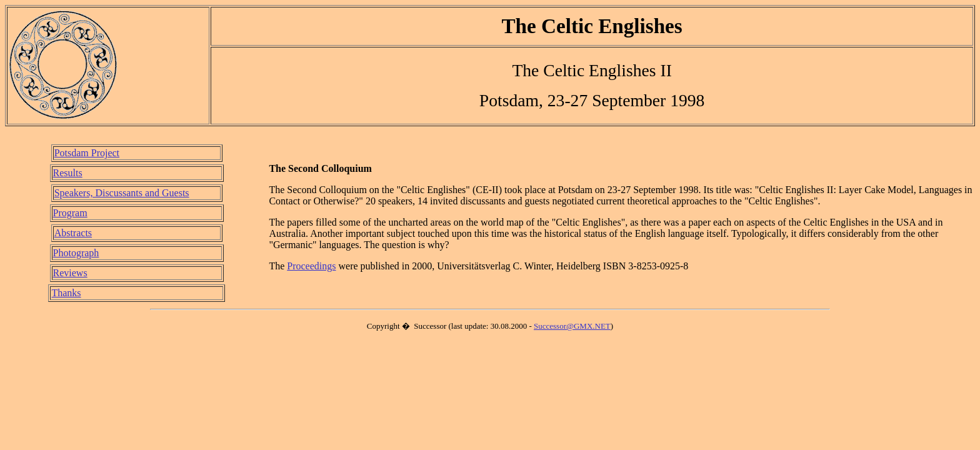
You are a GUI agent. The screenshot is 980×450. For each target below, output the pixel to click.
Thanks (66, 293)
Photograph (76, 253)
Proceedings (311, 266)
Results (68, 173)
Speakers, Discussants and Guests (122, 193)
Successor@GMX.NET (572, 326)
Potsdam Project (87, 153)
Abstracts (73, 233)
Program (70, 213)
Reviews (70, 273)
